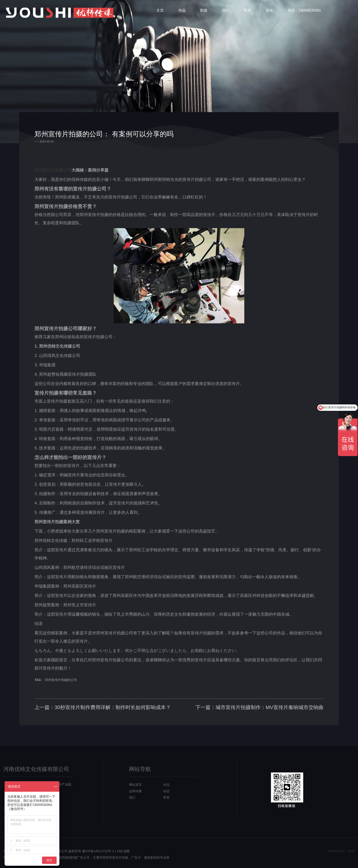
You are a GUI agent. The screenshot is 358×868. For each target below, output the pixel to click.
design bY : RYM (341, 848)
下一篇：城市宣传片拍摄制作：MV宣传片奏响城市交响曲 (252, 699)
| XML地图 (122, 848)
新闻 (204, 12)
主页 (160, 12)
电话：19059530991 (304, 12)
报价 (269, 12)
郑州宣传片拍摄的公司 (68, 671)
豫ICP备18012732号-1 (98, 848)
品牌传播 (135, 788)
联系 (247, 12)
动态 (166, 788)
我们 (226, 12)
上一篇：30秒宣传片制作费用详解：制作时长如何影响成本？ (110, 699)
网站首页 (135, 782)
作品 (182, 12)
